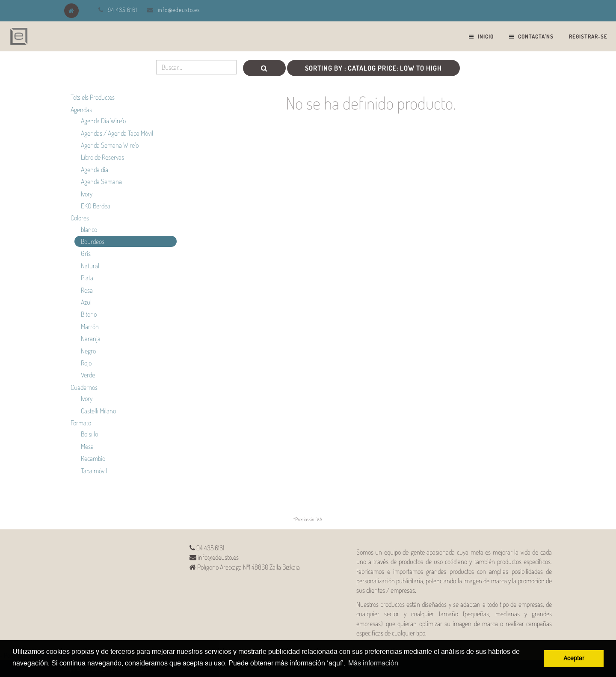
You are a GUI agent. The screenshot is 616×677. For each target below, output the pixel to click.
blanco (89, 229)
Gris (86, 253)
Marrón (90, 327)
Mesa (87, 446)
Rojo (86, 363)
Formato (81, 423)
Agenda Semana (101, 181)
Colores (80, 218)
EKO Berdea (96, 206)
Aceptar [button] (574, 659)
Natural (90, 266)
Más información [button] (373, 664)
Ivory (87, 194)
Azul (86, 302)
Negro (88, 351)
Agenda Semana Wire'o (110, 145)
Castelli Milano (98, 411)
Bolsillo (89, 434)
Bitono (89, 314)
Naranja (91, 338)
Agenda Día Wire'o (103, 121)
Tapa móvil (94, 471)
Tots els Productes (93, 97)
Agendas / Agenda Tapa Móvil (117, 133)
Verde (88, 375)
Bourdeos (93, 241)
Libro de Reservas (102, 157)
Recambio (93, 458)
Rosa (87, 290)
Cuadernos (84, 387)
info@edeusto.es (179, 10)
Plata (87, 278)
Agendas (81, 110)
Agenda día (95, 169)
